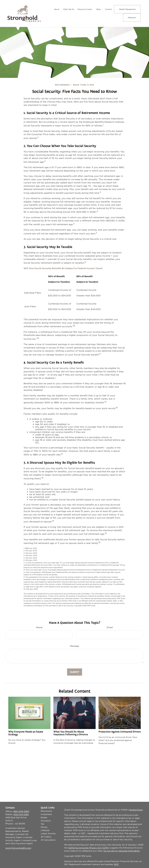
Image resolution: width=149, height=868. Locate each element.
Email (110, 627)
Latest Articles (48, 834)
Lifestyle (45, 830)
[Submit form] (75, 672)
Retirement (46, 811)
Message (74, 646)
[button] (57, 9)
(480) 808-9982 (21, 811)
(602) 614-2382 (21, 814)
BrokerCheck (136, 810)
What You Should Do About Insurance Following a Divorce (71, 733)
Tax (42, 824)
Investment (46, 814)
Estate (44, 817)
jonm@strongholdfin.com (18, 848)
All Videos (46, 837)
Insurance (46, 821)
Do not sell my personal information (122, 851)
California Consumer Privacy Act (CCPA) (89, 848)
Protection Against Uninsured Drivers (120, 732)
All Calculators (48, 840)
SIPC (116, 864)
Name (39, 627)
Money (44, 827)
